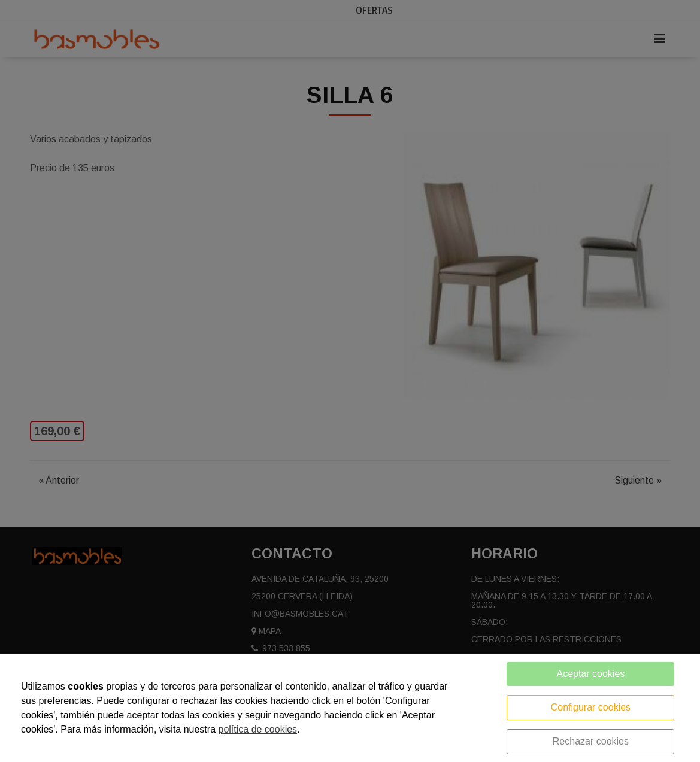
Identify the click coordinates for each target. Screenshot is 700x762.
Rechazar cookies (591, 741)
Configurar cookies (591, 707)
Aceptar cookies (590, 674)
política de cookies (257, 729)
